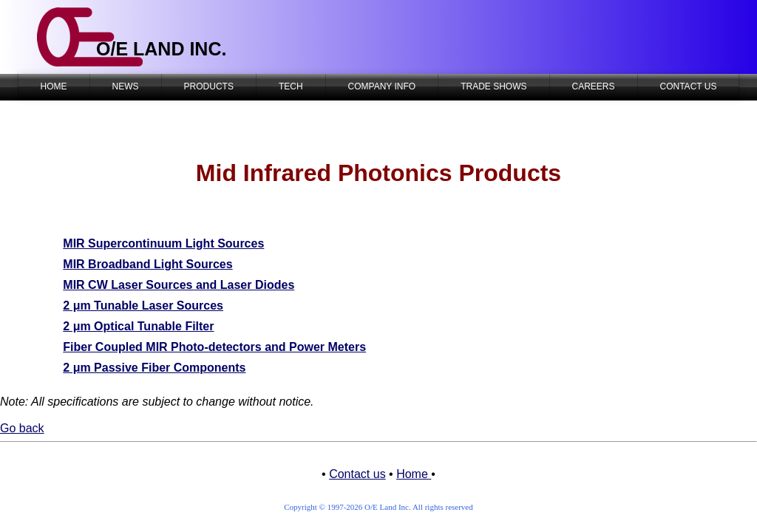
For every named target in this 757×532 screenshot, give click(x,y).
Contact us (357, 474)
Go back (22, 428)
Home (414, 474)
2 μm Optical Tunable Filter (138, 326)
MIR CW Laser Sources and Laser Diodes (179, 285)
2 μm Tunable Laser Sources (143, 306)
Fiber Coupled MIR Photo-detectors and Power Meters (214, 347)
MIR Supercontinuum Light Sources (163, 243)
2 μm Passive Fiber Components (154, 368)
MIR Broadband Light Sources (147, 264)
